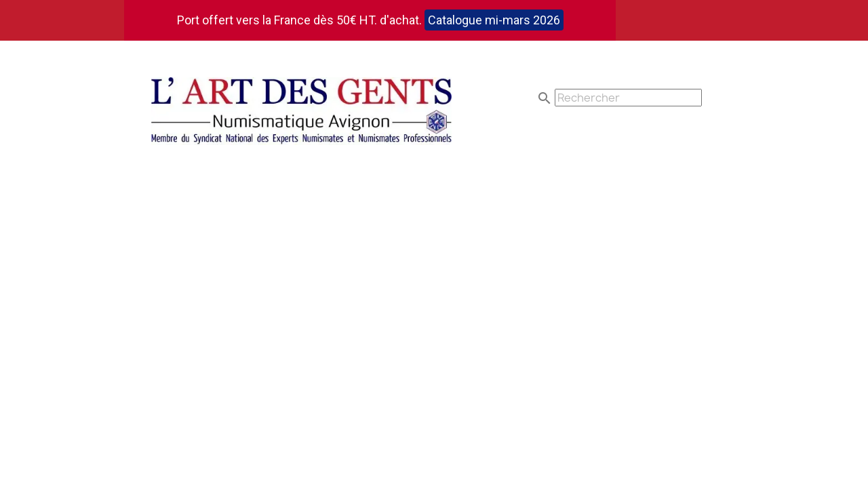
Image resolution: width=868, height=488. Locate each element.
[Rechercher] (628, 98)
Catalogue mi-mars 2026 (494, 20)
